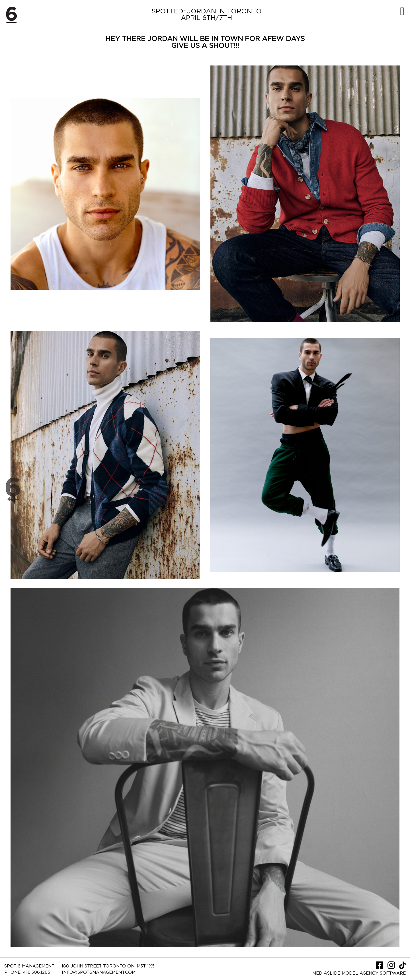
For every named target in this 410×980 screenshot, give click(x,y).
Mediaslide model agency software (359, 973)
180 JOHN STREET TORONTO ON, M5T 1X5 (108, 966)
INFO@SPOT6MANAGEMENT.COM (99, 972)
